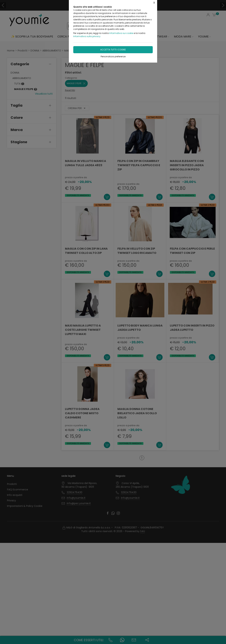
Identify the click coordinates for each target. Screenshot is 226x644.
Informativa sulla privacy (87, 36)
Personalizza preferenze (113, 56)
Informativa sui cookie (121, 33)
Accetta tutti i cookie (113, 50)
